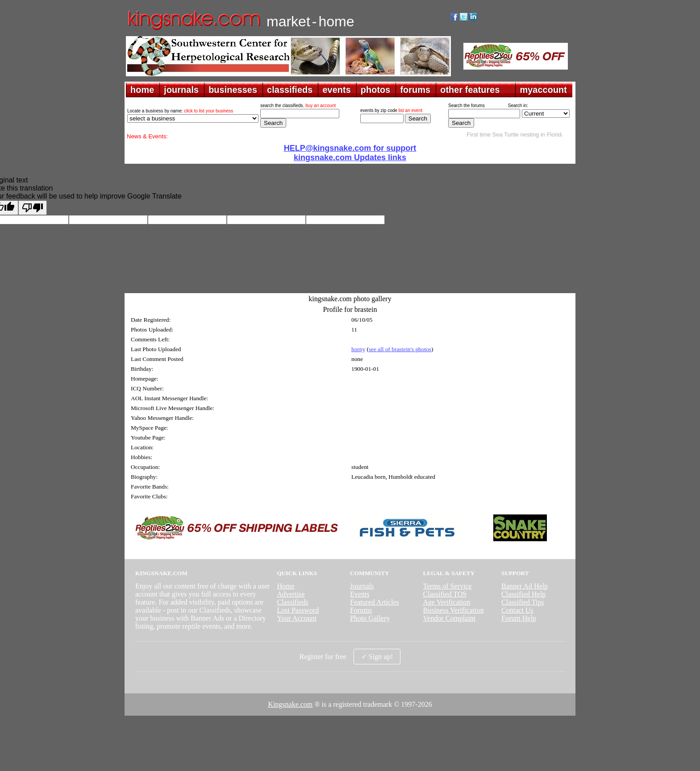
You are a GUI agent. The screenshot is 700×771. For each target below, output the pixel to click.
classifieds (290, 90)
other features (470, 90)
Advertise (291, 594)
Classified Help (523, 594)
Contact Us (517, 610)
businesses (233, 90)
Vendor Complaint (450, 618)
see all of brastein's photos (400, 349)
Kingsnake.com (290, 704)
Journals (362, 586)
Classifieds (292, 602)
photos (376, 90)
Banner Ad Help (525, 586)
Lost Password (298, 610)
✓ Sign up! (377, 657)
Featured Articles (375, 602)
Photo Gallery (370, 618)
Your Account (297, 618)
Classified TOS (445, 594)
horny (358, 349)
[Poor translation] (33, 208)
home (142, 90)
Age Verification (447, 602)
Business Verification (454, 610)
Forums (361, 610)
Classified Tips (523, 602)
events (336, 90)
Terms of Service (448, 586)
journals (181, 90)
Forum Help (519, 618)
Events (360, 594)
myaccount (543, 90)
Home (285, 586)
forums (415, 90)
